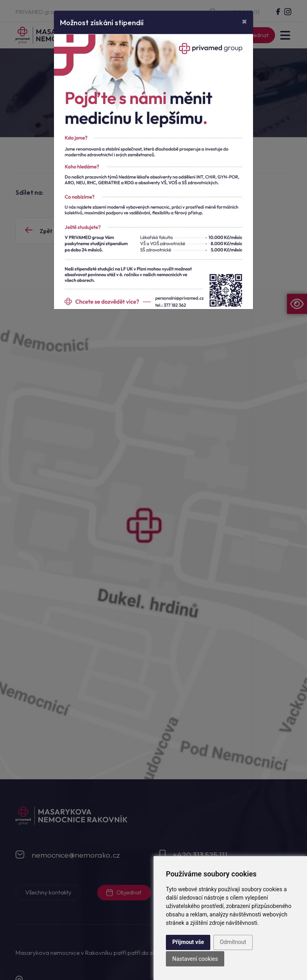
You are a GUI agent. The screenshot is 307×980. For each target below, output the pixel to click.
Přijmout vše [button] (188, 942)
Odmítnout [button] (233, 942)
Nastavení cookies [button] (195, 959)
